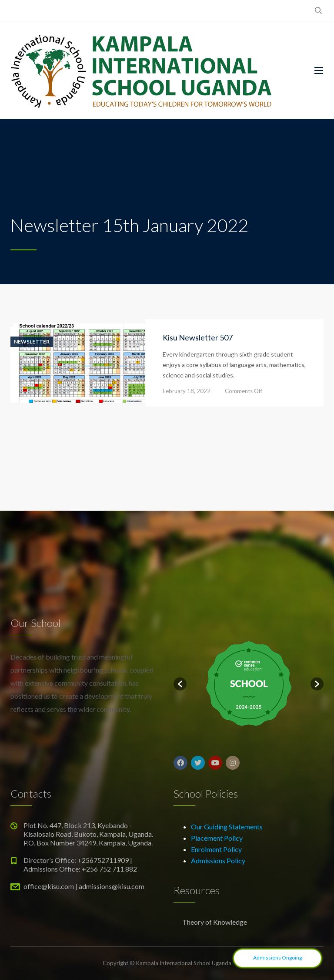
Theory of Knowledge (215, 922)
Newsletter (32, 342)
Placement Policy (217, 838)
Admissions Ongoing (277, 958)
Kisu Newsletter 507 (198, 337)
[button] (180, 684)
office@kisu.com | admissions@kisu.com (84, 886)
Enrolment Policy (216, 849)
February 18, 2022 (187, 391)
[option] (249, 684)
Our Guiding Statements (227, 827)
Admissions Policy (218, 860)
